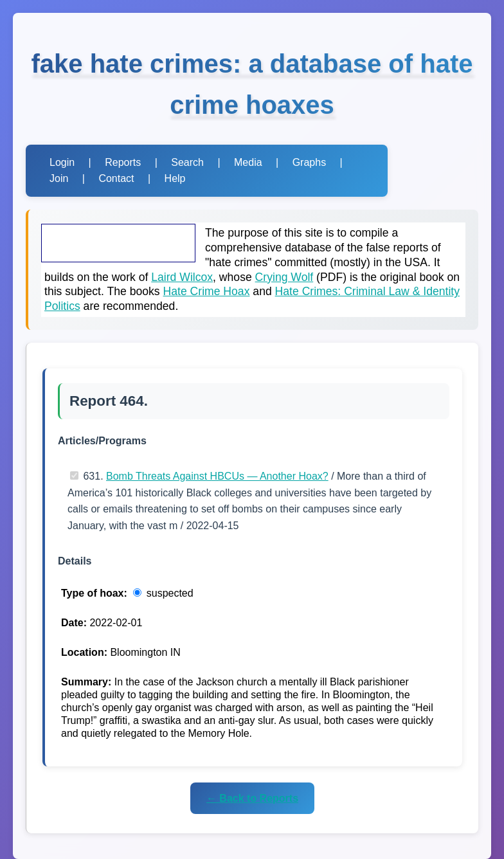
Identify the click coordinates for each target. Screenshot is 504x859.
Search (187, 162)
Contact (116, 178)
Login (62, 162)
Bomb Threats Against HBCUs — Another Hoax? (217, 476)
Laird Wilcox (182, 277)
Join (59, 178)
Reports (123, 162)
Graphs (309, 162)
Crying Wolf (284, 277)
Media (248, 162)
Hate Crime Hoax (207, 291)
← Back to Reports (252, 798)
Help (175, 178)
